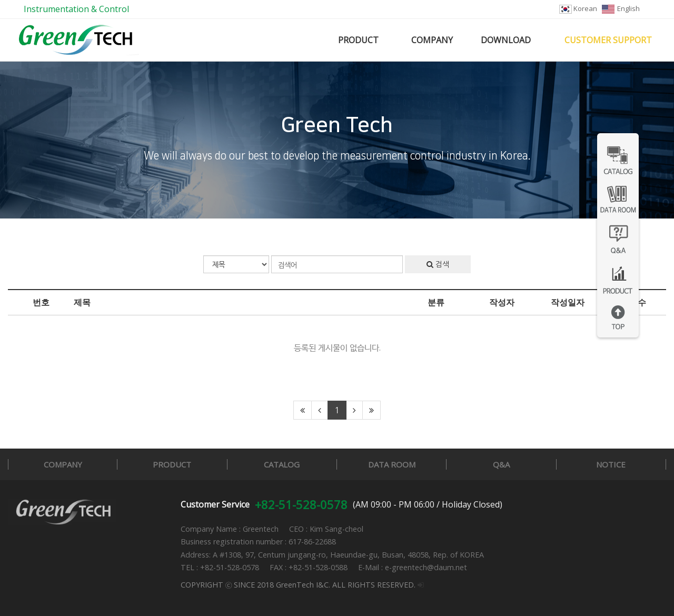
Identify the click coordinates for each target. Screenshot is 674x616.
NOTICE (611, 464)
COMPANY (432, 40)
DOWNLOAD (506, 40)
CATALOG (282, 464)
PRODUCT (358, 40)
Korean (578, 8)
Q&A (501, 464)
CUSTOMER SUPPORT (608, 40)
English (621, 8)
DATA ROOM (392, 464)
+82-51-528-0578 (301, 504)
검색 (438, 264)
